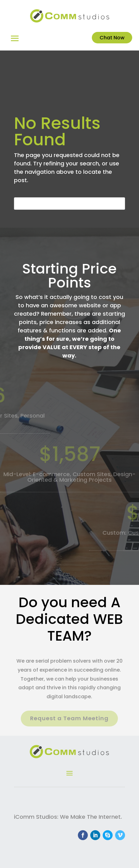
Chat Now (112, 38)
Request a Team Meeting (69, 718)
